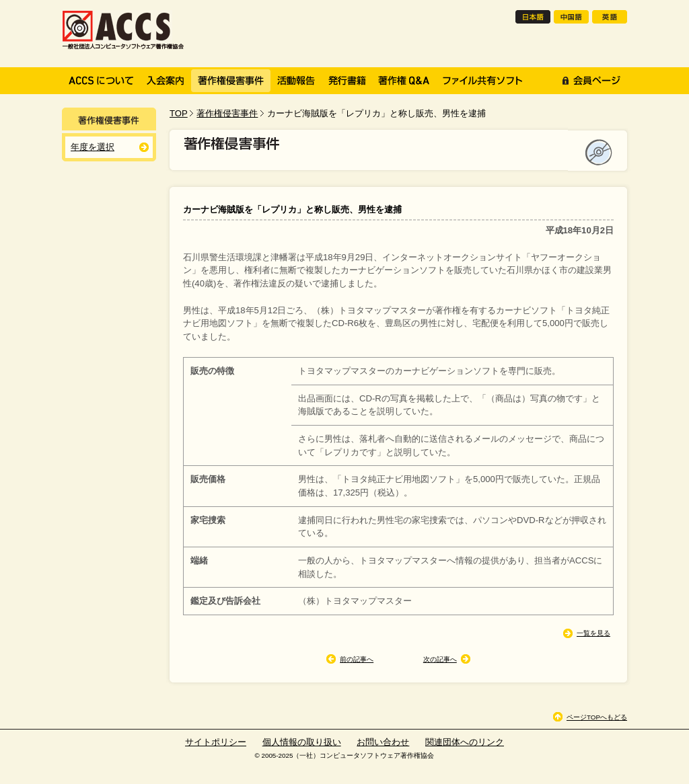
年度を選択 (93, 147)
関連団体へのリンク (465, 742)
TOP (179, 113)
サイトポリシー (216, 742)
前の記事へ (357, 659)
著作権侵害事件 (227, 113)
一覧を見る (593, 633)
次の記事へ (440, 659)
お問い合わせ (383, 742)
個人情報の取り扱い (302, 742)
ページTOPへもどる (597, 717)
